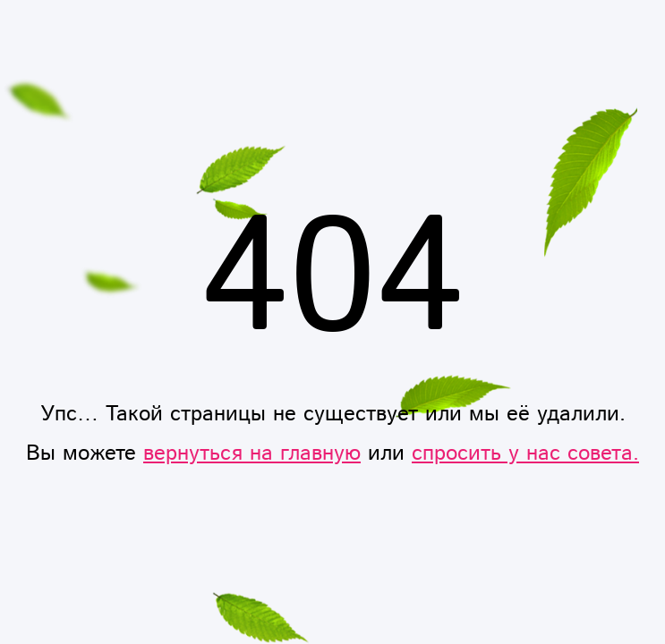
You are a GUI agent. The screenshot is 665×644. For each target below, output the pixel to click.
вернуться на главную (252, 453)
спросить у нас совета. (525, 453)
